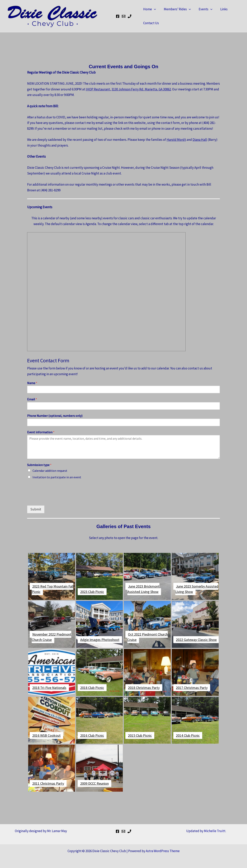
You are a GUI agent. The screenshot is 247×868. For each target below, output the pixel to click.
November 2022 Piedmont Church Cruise (51, 637)
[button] (153, 9)
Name (32, 383)
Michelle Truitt (215, 831)
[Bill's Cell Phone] (130, 16)
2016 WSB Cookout (46, 735)
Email (32, 399)
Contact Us (150, 23)
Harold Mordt (176, 140)
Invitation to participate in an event (57, 477)
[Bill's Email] (124, 16)
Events (203, 9)
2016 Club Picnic (92, 735)
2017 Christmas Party (192, 688)
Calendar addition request (50, 471)
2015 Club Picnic (140, 735)
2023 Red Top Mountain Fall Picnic (52, 589)
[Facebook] (118, 16)
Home (149, 9)
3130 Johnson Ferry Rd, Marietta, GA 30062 (141, 89)
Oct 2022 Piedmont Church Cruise (148, 637)
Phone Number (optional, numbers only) (55, 416)
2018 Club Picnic (92, 688)
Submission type (39, 465)
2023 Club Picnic (92, 592)
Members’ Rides (175, 9)
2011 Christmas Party (48, 783)
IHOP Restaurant (98, 89)
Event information (41, 432)
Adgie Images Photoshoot (100, 640)
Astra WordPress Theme (163, 851)
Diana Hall (200, 140)
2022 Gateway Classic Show (196, 640)
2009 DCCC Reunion (94, 783)
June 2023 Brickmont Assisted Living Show (143, 589)
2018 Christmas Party (144, 688)
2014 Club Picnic (188, 735)
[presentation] (57, 499)
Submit (36, 509)
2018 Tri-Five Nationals (49, 688)
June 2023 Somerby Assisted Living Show (197, 589)
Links (220, 9)
